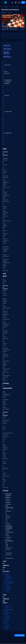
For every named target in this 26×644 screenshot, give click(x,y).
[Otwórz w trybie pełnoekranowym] (23, 29)
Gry (2, 7)
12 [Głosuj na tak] (4, 29)
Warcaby (6, 7)
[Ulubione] (10, 29)
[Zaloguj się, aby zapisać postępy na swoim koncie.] (13, 29)
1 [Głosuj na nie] (7, 29)
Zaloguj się (23, 2)
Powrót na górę (19, 635)
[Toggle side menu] (2, 3)
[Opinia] (16, 29)
